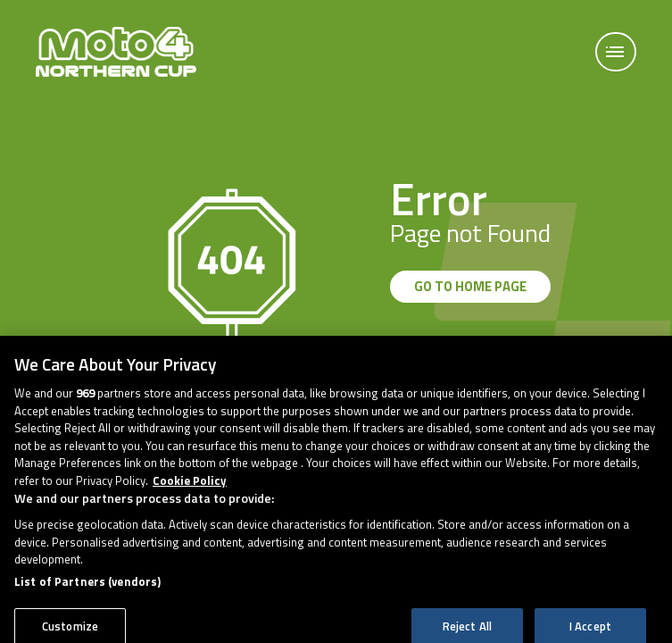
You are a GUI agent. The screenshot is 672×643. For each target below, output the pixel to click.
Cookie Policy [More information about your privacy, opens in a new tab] (190, 489)
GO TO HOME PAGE (470, 286)
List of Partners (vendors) (87, 591)
